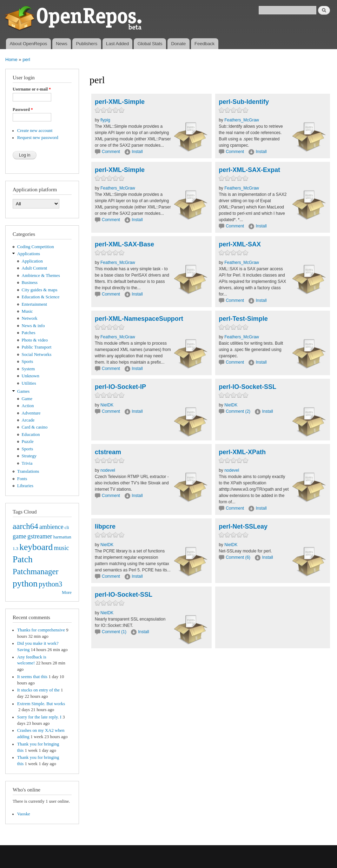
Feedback (204, 44)
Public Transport (37, 347)
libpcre (105, 526)
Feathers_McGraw (242, 120)
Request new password (38, 138)
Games (24, 391)
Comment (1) (114, 632)
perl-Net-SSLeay (243, 526)
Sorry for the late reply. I (39, 717)
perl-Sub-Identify (244, 102)
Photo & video (35, 340)
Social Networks (37, 355)
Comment (111, 152)
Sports (28, 362)
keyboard (36, 547)
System (28, 369)
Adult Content (35, 268)
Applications (29, 254)
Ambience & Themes (41, 276)
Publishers (87, 44)
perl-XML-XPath (242, 452)
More (67, 592)
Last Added (117, 44)
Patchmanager (35, 571)
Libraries (25, 486)
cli (67, 528)
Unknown (31, 376)
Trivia (27, 463)
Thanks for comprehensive (41, 630)
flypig (105, 120)
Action (28, 406)
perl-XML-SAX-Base (124, 244)
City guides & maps (40, 290)
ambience (51, 527)
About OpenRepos (28, 44)
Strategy (29, 456)
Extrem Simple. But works (41, 704)
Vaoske (24, 814)
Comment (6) (238, 557)
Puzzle (28, 442)
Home (11, 59)
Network (30, 318)
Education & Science (41, 297)
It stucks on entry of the (38, 690)
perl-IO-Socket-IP (120, 387)
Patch (23, 559)
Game (27, 399)
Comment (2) (238, 411)
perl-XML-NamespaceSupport (139, 319)
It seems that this (32, 677)
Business (30, 283)
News (62, 44)
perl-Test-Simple (243, 319)
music (62, 548)
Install (137, 152)
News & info (33, 326)
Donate (178, 44)
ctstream (108, 452)
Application (32, 261)
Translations (28, 471)
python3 (50, 584)
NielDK (107, 405)
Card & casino (35, 427)
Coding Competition (36, 247)
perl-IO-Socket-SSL (247, 387)
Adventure (31, 413)
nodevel (108, 470)
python (25, 584)
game (19, 536)
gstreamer (40, 536)
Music (27, 311)
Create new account (35, 131)
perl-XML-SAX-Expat (249, 170)
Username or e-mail (32, 89)
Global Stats (150, 44)
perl (26, 59)
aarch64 (25, 526)
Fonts (22, 479)
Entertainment (34, 304)
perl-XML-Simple (120, 102)
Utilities (29, 383)
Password (23, 110)
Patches (29, 333)
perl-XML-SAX (240, 244)
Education (31, 435)
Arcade (28, 420)
